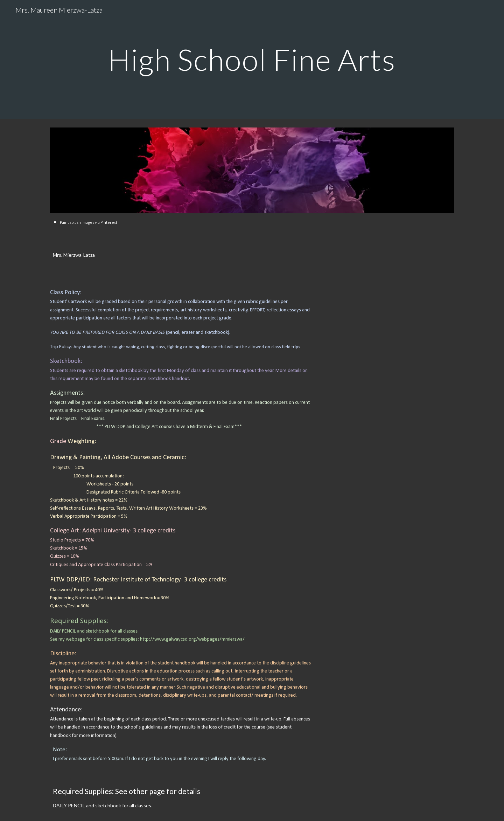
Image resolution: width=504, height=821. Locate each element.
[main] (252, 59)
